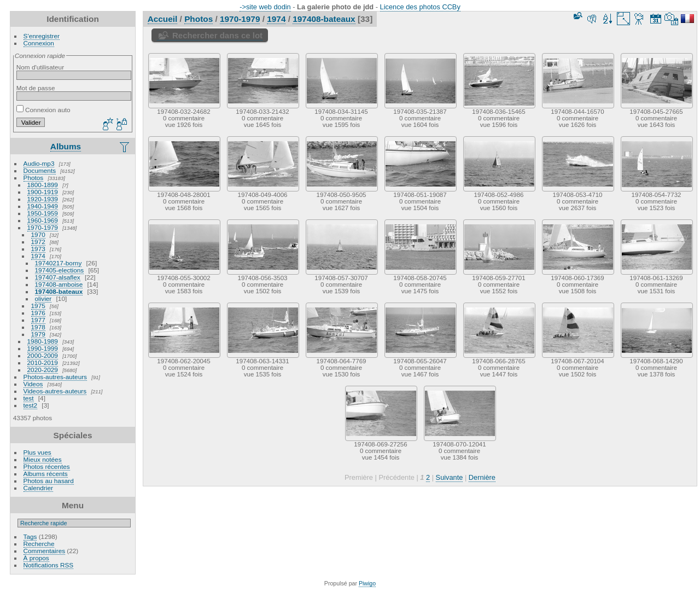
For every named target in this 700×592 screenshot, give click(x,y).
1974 (38, 256)
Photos (34, 178)
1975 (38, 306)
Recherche (39, 544)
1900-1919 (43, 192)
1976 (38, 313)
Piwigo (367, 583)
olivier (43, 298)
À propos (36, 558)
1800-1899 (43, 185)
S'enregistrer (42, 36)
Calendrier (38, 488)
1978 (38, 327)
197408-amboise (59, 284)
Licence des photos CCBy (420, 7)
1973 (38, 249)
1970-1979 (43, 227)
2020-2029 (43, 370)
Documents (40, 170)
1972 (38, 242)
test (29, 398)
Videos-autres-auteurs (55, 391)
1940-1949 (43, 206)
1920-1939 (43, 199)
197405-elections (60, 270)
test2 (31, 405)
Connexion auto (43, 110)
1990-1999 (43, 348)
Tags (30, 536)
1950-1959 (43, 213)
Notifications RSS (49, 565)
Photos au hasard (49, 481)
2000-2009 (43, 355)
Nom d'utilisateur (40, 67)
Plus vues (37, 452)
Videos (33, 384)
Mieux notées (43, 459)
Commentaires (45, 551)
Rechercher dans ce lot (217, 35)
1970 (38, 234)
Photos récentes (47, 466)
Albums (66, 146)
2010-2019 (43, 362)
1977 (38, 320)
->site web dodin (265, 7)
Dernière (482, 477)
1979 (38, 334)
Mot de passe (36, 88)
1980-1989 (43, 341)
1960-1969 (43, 220)
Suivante (450, 477)
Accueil (163, 19)
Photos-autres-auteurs (55, 377)
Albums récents (46, 474)
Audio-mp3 (39, 163)
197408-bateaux (59, 291)
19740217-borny (59, 263)
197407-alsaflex (58, 277)
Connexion (39, 43)
